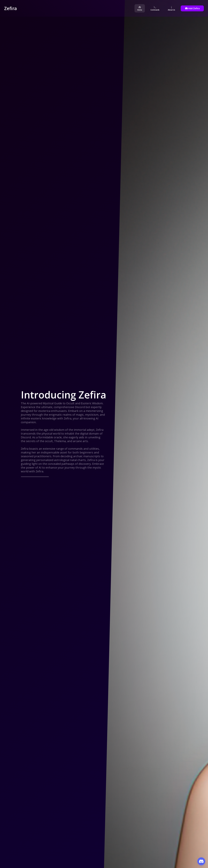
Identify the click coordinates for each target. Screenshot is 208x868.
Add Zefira (192, 8)
